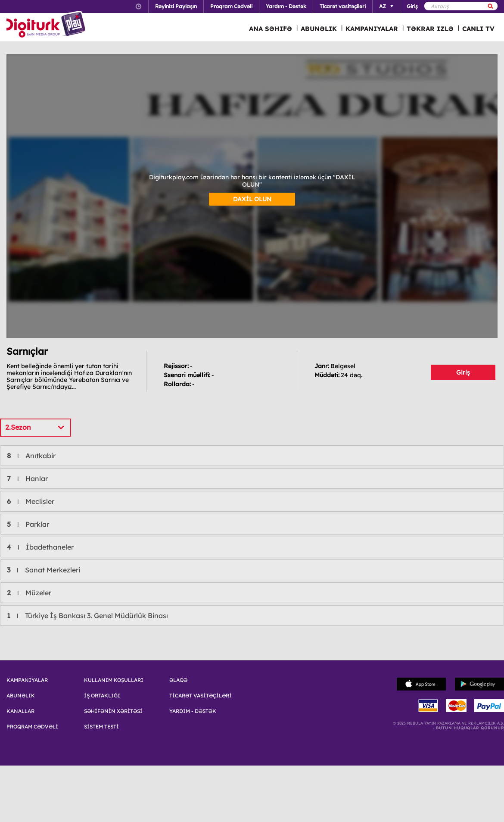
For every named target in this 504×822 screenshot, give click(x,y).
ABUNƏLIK (319, 29)
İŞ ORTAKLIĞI (102, 696)
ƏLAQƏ (178, 680)
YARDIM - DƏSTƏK (193, 711)
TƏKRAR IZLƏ (430, 29)
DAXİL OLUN (252, 199)
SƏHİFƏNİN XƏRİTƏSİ (113, 711)
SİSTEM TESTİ (101, 727)
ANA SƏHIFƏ (271, 29)
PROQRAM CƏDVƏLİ (32, 727)
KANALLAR (20, 711)
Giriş (463, 372)
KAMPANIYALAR (372, 29)
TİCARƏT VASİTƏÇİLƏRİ (201, 696)
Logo (47, 25)
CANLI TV (478, 29)
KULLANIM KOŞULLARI (114, 680)
